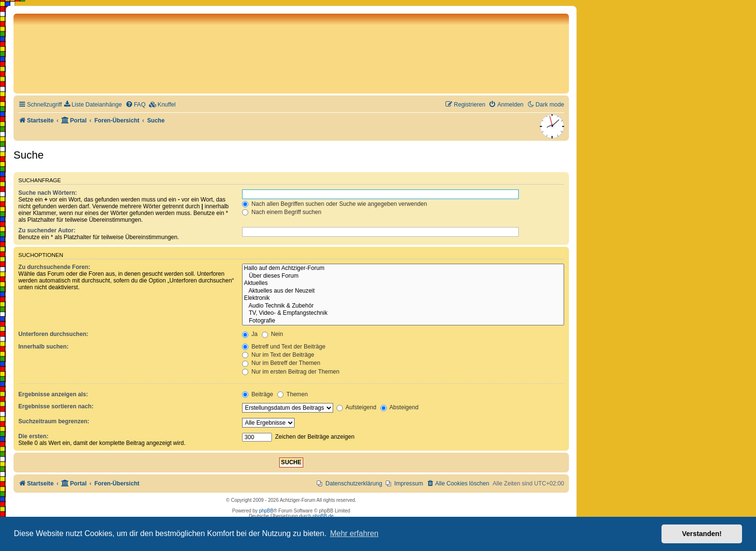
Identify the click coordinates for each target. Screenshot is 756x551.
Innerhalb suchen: (43, 347)
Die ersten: (34, 436)
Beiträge (257, 394)
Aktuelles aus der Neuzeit (403, 291)
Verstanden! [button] (702, 534)
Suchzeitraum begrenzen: (54, 421)
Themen (293, 394)
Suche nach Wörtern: (48, 193)
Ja (250, 334)
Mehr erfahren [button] (354, 533)
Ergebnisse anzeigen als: (53, 394)
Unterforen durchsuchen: (53, 334)
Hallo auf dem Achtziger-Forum (403, 269)
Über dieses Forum (403, 276)
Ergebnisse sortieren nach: (56, 406)
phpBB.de (323, 516)
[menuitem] (93, 105)
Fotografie (403, 321)
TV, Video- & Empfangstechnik (403, 313)
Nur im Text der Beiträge (278, 355)
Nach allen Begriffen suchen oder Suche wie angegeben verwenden (335, 204)
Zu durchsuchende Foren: (54, 267)
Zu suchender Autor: (47, 230)
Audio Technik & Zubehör (403, 306)
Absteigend (399, 407)
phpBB (266, 511)
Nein (272, 334)
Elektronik (403, 298)
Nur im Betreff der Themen (281, 363)
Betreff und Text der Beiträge (284, 347)
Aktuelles (403, 283)
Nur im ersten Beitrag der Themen (291, 372)
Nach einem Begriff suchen (282, 212)
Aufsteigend (357, 407)
